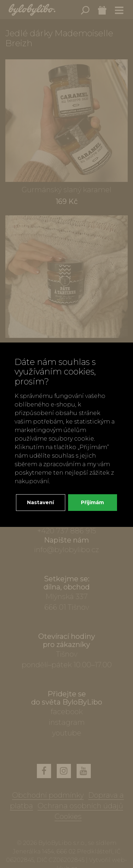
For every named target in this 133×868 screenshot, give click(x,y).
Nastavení (40, 502)
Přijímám (92, 502)
